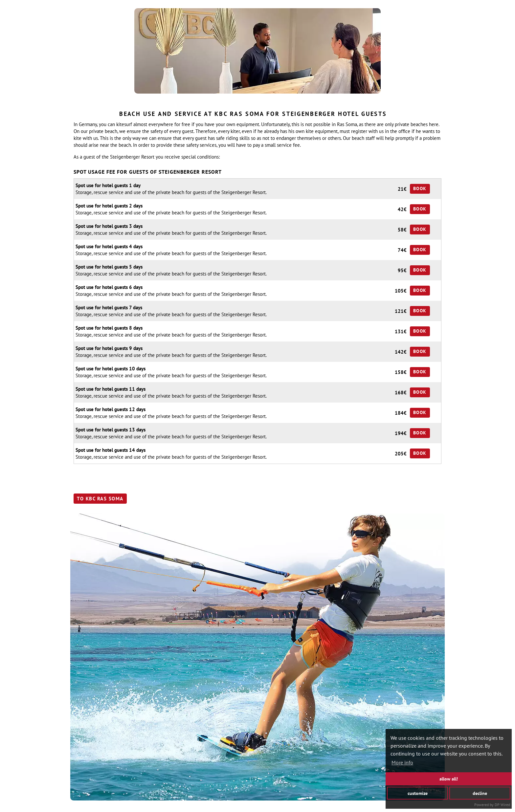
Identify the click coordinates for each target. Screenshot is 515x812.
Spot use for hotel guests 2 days (109, 206)
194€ (401, 433)
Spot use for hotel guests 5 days (109, 267)
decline (480, 793)
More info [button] (402, 762)
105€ (401, 291)
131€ (401, 331)
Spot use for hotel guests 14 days (111, 450)
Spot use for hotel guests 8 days (109, 328)
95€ (402, 270)
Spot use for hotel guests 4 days (109, 246)
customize (418, 793)
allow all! (449, 779)
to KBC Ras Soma (100, 499)
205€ (401, 454)
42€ (402, 209)
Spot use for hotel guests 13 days (111, 430)
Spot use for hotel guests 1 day (108, 185)
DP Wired (502, 805)
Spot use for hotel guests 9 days (109, 348)
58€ (402, 230)
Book (420, 188)
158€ (401, 372)
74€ (402, 250)
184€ (401, 413)
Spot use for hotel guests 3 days (109, 226)
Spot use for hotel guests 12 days (111, 409)
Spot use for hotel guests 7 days (109, 307)
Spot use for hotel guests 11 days (111, 389)
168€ (401, 393)
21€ (402, 189)
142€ (401, 352)
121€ (401, 311)
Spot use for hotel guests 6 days (109, 287)
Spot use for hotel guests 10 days (111, 369)
